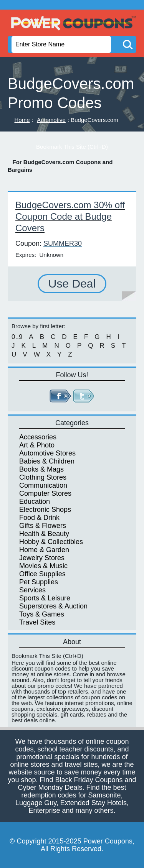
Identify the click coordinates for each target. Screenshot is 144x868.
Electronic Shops (45, 510)
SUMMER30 (63, 243)
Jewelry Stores (42, 558)
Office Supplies (42, 574)
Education (35, 501)
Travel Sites (37, 622)
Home (22, 120)
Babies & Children (47, 461)
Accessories (38, 437)
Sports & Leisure (45, 598)
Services (32, 590)
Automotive (51, 120)
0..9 (17, 337)
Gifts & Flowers (43, 526)
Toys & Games (42, 614)
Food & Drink (39, 518)
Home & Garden (44, 550)
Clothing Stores (43, 477)
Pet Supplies (39, 582)
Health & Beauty (44, 534)
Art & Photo (37, 445)
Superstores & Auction (53, 606)
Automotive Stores (47, 453)
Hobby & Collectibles (51, 542)
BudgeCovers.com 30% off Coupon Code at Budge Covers (70, 216)
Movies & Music (43, 566)
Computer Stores (45, 493)
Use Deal (72, 284)
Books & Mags (41, 469)
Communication (43, 485)
